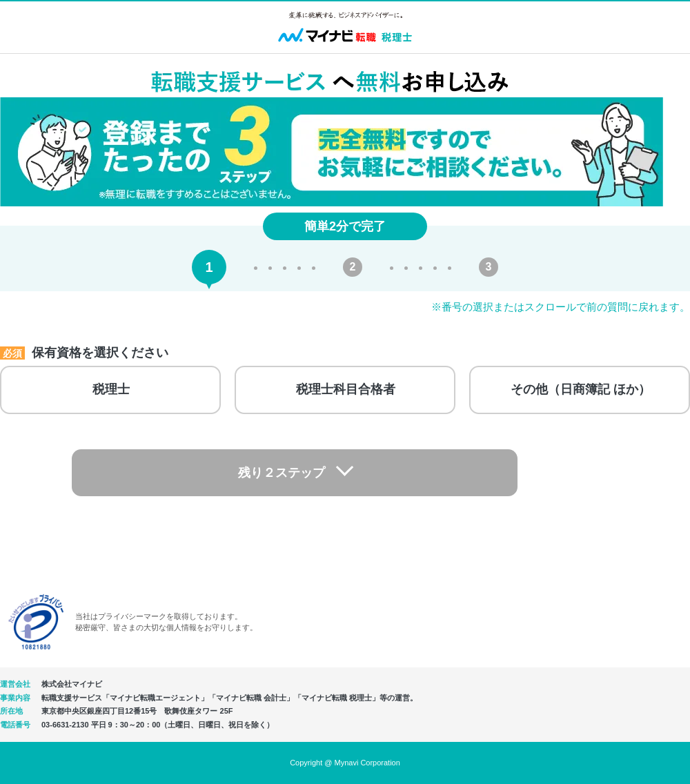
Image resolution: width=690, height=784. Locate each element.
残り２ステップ (332, 474)
